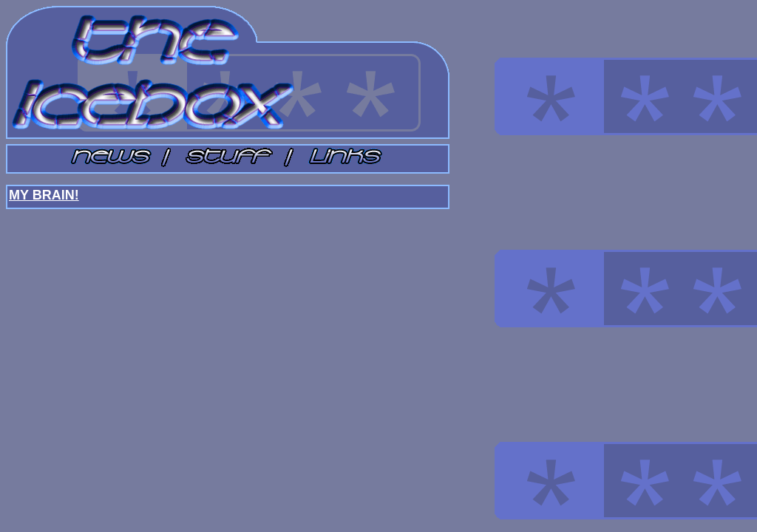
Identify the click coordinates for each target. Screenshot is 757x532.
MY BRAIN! (44, 195)
